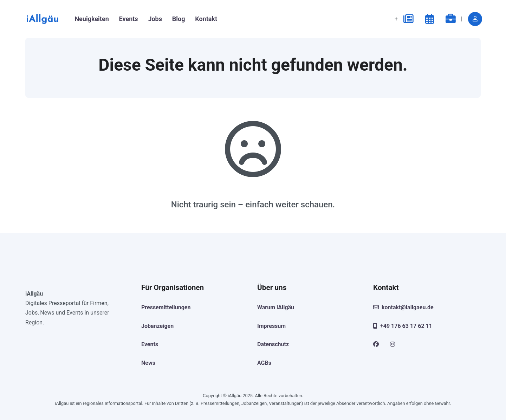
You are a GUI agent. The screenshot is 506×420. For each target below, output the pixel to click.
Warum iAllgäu (276, 307)
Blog (179, 19)
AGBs (264, 363)
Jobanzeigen (157, 326)
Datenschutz (273, 344)
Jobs (155, 19)
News (148, 363)
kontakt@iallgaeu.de (403, 307)
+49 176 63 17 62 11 (403, 326)
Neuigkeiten (92, 19)
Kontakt (206, 19)
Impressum (271, 326)
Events (129, 19)
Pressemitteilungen (166, 307)
